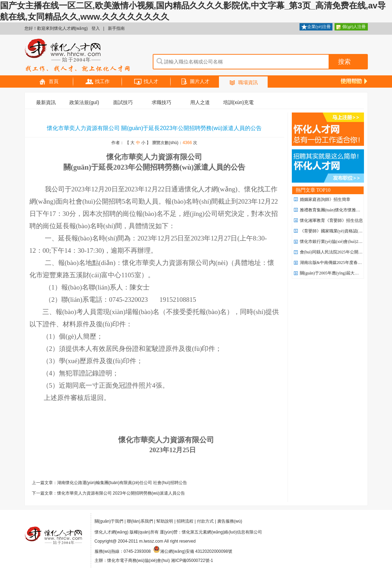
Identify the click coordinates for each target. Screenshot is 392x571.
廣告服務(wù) (230, 521)
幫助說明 (165, 521)
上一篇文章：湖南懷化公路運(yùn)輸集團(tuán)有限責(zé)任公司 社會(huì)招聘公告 (109, 483)
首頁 (49, 82)
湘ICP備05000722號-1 (192, 560)
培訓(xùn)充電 (239, 102)
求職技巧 (161, 102)
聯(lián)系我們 (140, 521)
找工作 (97, 82)
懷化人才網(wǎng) (77, 56)
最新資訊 (46, 102)
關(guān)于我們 (109, 521)
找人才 (146, 82)
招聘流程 (185, 521)
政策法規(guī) (84, 102)
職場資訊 (243, 83)
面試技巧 (123, 102)
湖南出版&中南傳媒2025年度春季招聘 (335, 263)
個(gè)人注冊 (351, 27)
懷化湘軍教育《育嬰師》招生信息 (331, 220)
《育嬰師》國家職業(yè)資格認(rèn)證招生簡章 (343, 231)
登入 (96, 28)
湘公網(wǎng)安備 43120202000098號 (193, 551)
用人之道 (200, 102)
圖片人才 (195, 82)
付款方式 (205, 521)
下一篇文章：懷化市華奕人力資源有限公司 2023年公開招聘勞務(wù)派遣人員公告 (108, 493)
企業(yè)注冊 (316, 27)
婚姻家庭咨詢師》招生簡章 (325, 199)
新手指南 (116, 28)
